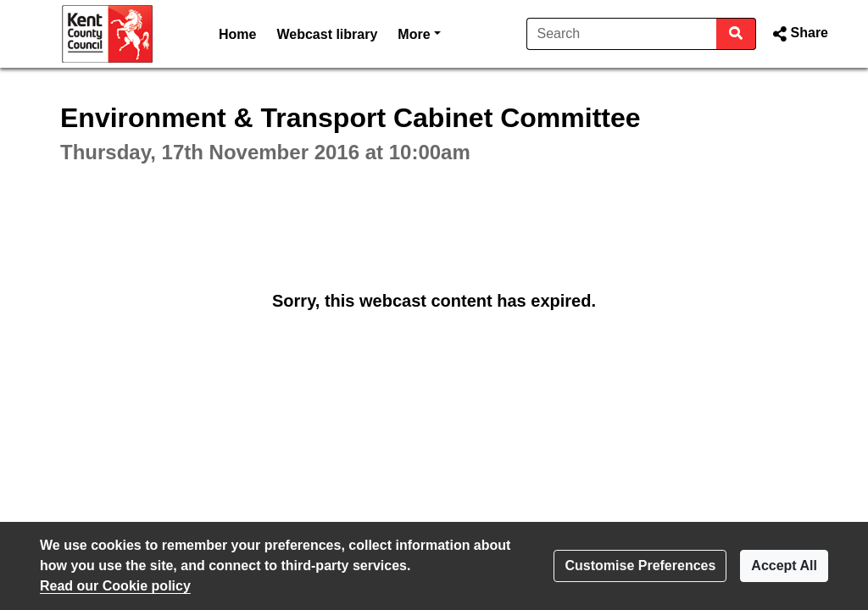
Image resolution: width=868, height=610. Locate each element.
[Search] (622, 34)
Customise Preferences (640, 566)
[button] (799, 34)
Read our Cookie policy (115, 586)
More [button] (419, 33)
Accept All (784, 566)
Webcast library (327, 34)
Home (237, 34)
